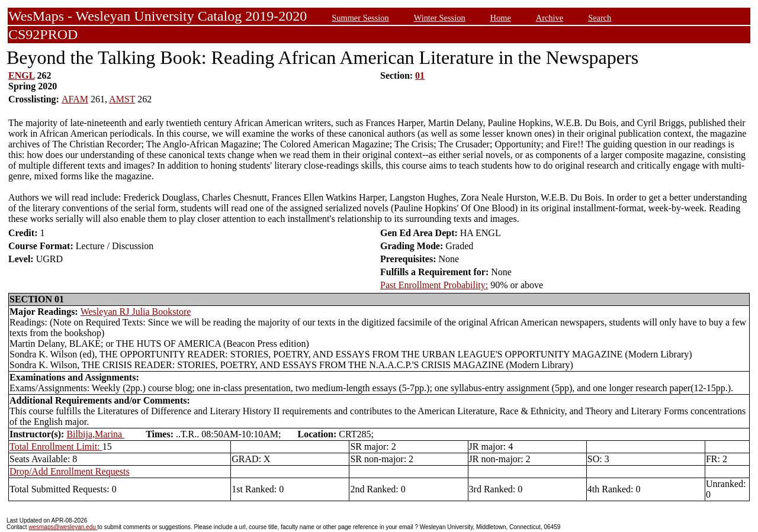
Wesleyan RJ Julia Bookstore (136, 312)
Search (600, 18)
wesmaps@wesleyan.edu (63, 527)
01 (420, 75)
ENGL (21, 75)
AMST (122, 99)
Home (501, 18)
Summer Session (360, 18)
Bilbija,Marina (95, 434)
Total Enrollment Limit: (56, 446)
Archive (550, 18)
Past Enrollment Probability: (434, 285)
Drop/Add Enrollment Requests (70, 471)
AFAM (75, 99)
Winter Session (440, 18)
